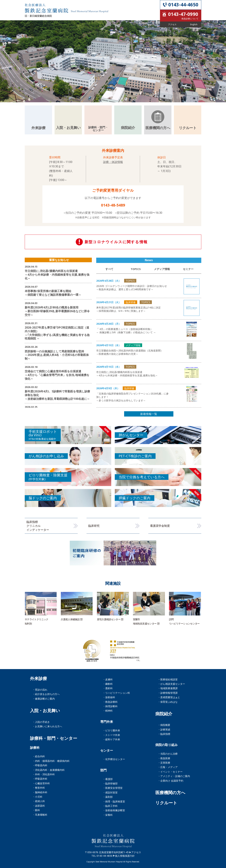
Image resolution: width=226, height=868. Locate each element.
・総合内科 (39, 756)
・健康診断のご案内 (44, 699)
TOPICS (136, 269)
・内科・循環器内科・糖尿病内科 (51, 761)
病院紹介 (164, 714)
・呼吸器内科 (40, 765)
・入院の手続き (41, 722)
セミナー (188, 269)
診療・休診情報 (113, 162)
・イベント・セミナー (170, 772)
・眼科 (36, 810)
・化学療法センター (114, 759)
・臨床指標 (164, 734)
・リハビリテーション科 (116, 693)
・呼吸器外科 (40, 779)
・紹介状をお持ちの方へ (46, 694)
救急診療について (190, 19)
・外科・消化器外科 (44, 774)
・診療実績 (164, 729)
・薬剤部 (108, 797)
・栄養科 (108, 815)
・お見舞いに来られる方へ (47, 726)
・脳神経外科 (40, 792)
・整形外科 (39, 788)
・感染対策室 (110, 792)
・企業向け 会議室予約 (171, 781)
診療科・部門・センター (54, 738)
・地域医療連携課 (168, 688)
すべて (109, 269)
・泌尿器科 (39, 806)
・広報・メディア (168, 767)
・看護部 (108, 779)
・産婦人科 (39, 801)
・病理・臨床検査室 (114, 801)
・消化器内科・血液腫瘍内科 (49, 770)
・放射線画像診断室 (114, 810)
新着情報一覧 (149, 414)
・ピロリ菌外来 (111, 730)
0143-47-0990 (183, 14)
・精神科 (108, 711)
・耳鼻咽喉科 (40, 815)
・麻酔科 (108, 684)
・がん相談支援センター (171, 684)
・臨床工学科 (110, 806)
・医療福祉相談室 (168, 679)
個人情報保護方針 (125, 856)
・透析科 (108, 688)
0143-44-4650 (183, 5)
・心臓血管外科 (41, 783)
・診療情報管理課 (168, 693)
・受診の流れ (40, 690)
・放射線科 (109, 697)
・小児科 (37, 797)
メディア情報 (162, 269)
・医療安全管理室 (113, 788)
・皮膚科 (108, 679)
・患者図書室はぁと (169, 697)
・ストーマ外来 (111, 735)
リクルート (166, 803)
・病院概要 (164, 725)
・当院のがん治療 (168, 754)
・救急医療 (164, 758)
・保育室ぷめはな (168, 702)
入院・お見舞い (45, 711)
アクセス (136, 852)
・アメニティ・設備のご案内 (174, 776)
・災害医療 (164, 763)
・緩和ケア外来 (111, 739)
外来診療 (38, 678)
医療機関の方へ (170, 793)
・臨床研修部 (110, 783)
